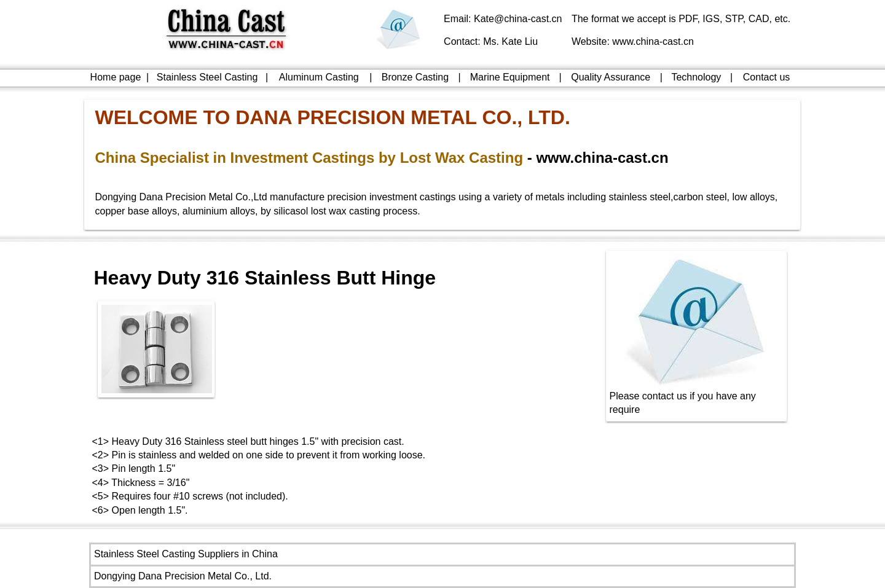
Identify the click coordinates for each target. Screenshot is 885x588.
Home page (116, 77)
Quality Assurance (611, 77)
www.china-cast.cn (653, 41)
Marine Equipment (510, 77)
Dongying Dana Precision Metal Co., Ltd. (183, 576)
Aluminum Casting (319, 77)
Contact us (766, 77)
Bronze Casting (415, 77)
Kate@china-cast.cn (518, 19)
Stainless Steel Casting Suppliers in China (186, 554)
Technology (696, 77)
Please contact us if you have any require (697, 398)
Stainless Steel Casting (207, 77)
